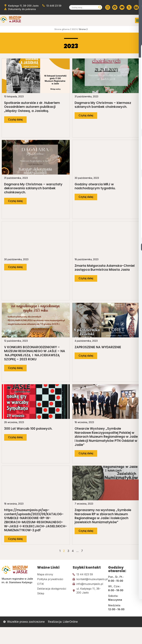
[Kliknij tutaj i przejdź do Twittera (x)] (129, 7)
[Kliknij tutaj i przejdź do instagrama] (108, 7)
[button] (138, 20)
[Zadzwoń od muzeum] (52, 6)
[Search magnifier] (100, 7)
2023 (74, 29)
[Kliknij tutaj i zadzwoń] (89, 574)
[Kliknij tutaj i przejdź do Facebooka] (115, 7)
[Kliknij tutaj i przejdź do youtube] (122, 7)
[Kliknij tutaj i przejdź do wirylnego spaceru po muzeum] (136, 7)
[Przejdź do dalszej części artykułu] (15, 120)
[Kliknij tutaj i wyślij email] (89, 579)
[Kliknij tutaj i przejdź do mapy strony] (53, 574)
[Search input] (84, 7)
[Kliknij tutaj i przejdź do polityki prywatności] (53, 579)
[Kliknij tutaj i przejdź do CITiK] (53, 584)
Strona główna (62, 29)
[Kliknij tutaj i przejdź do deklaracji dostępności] (53, 589)
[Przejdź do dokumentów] (20, 9)
